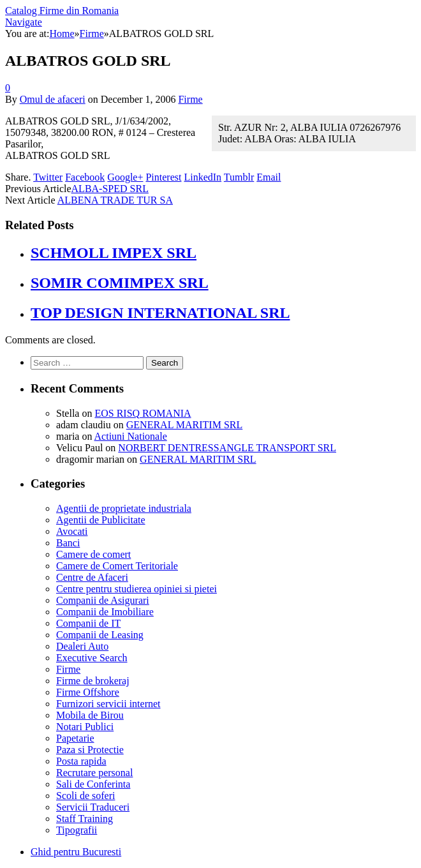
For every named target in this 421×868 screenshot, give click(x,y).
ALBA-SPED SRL (110, 189)
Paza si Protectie (90, 750)
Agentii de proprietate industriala (124, 508)
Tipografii (77, 830)
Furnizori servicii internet (108, 704)
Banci (68, 543)
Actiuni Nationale (131, 436)
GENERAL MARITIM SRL (185, 425)
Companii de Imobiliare (105, 612)
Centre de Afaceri (92, 577)
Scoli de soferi (85, 796)
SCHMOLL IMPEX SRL (114, 253)
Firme (190, 99)
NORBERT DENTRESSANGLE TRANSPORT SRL (227, 448)
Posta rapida (81, 761)
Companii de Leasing (100, 635)
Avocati (72, 531)
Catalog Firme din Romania (62, 11)
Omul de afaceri (53, 99)
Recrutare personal (94, 773)
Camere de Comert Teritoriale (117, 566)
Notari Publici (85, 727)
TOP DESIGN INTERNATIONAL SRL (160, 313)
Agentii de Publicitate (101, 520)
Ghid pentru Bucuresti (76, 852)
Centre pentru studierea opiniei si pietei (137, 589)
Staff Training (85, 819)
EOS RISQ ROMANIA (143, 413)
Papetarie (75, 738)
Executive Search (92, 658)
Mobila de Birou (90, 715)
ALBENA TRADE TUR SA (115, 200)
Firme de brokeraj (93, 681)
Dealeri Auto (82, 646)
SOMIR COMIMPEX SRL (120, 283)
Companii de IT (88, 623)
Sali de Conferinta (93, 784)
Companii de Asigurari (103, 600)
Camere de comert (93, 554)
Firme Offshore (88, 692)
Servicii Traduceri (93, 807)
